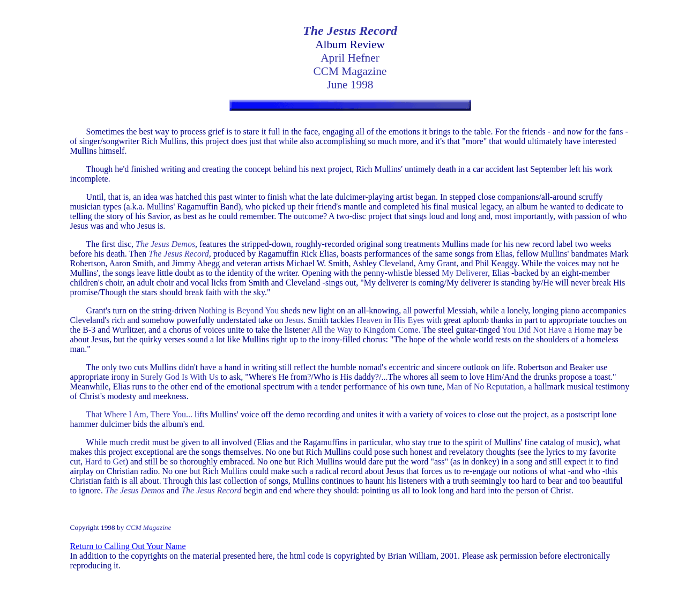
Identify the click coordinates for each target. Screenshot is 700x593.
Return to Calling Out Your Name (128, 546)
